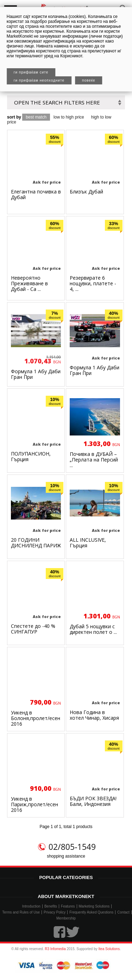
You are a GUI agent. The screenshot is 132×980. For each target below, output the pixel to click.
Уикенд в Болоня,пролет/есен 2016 (36, 718)
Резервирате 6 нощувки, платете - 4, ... (93, 283)
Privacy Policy (55, 912)
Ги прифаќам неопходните (39, 80)
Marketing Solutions (94, 906)
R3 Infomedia (55, 949)
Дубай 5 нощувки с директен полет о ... (93, 629)
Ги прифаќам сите (31, 72)
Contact (123, 912)
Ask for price (47, 182)
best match (36, 117)
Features (68, 906)
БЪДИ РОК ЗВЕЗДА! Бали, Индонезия (93, 801)
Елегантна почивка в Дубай (36, 194)
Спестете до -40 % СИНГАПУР (33, 629)
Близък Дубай (86, 192)
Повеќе (89, 80)
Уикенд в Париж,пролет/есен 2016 (34, 804)
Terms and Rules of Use (21, 912)
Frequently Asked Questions (91, 912)
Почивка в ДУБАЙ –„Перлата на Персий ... (94, 460)
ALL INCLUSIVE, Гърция (88, 543)
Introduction (31, 906)
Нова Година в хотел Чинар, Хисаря (94, 715)
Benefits (51, 906)
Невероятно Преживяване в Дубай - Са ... (29, 283)
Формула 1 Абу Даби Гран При (36, 374)
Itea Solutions (109, 949)
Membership (66, 918)
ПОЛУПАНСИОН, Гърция (31, 456)
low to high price (69, 117)
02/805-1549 (72, 847)
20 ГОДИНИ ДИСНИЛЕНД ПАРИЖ (36, 543)
